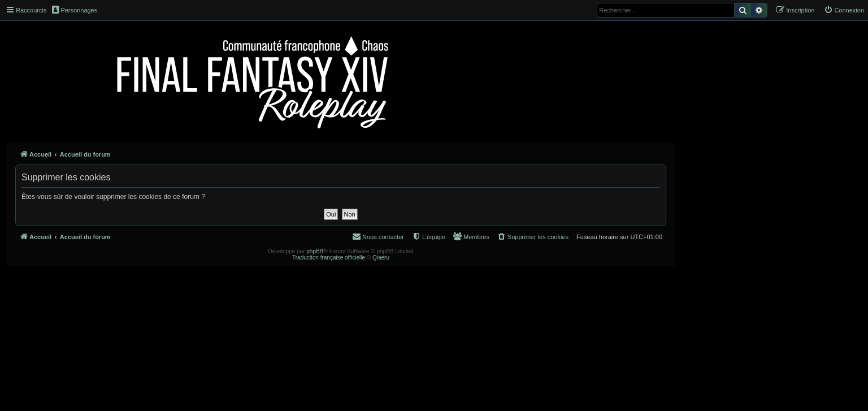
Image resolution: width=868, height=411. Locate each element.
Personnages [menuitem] (75, 10)
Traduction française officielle (329, 258)
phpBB (315, 251)
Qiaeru (381, 258)
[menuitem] (844, 10)
